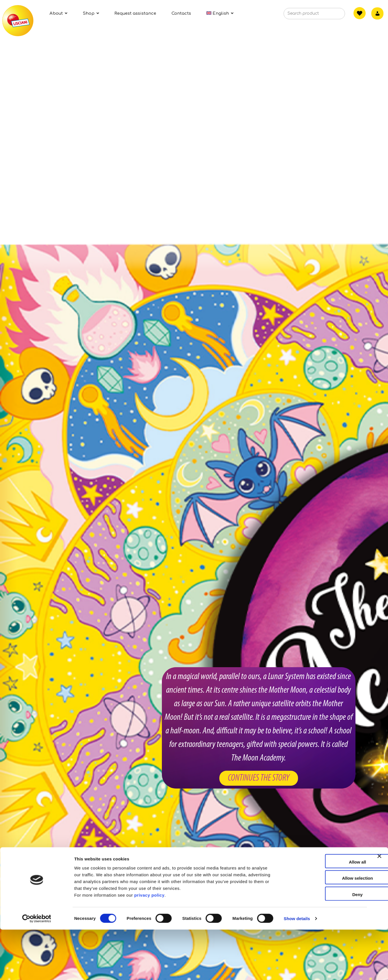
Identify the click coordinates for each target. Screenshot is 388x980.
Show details (297, 969)
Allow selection (326, 929)
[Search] (332, 15)
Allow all (326, 912)
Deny (326, 945)
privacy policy (149, 945)
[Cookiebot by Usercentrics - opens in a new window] (37, 969)
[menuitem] (220, 13)
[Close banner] (379, 912)
